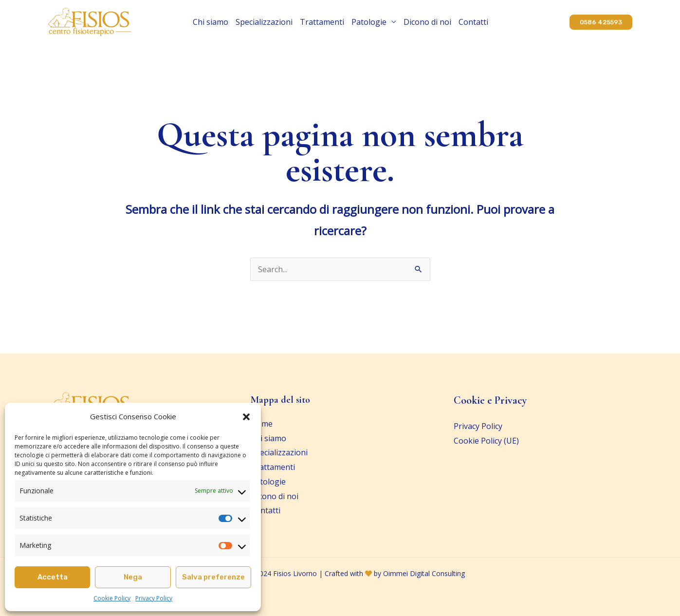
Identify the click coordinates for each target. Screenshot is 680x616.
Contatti (473, 22)
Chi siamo (211, 22)
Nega (133, 577)
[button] (246, 417)
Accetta (53, 577)
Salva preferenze (213, 577)
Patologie (369, 22)
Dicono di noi (427, 22)
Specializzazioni (264, 22)
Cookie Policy (112, 598)
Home (262, 424)
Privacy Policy (154, 598)
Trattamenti (322, 22)
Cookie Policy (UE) (486, 441)
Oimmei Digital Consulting (424, 573)
